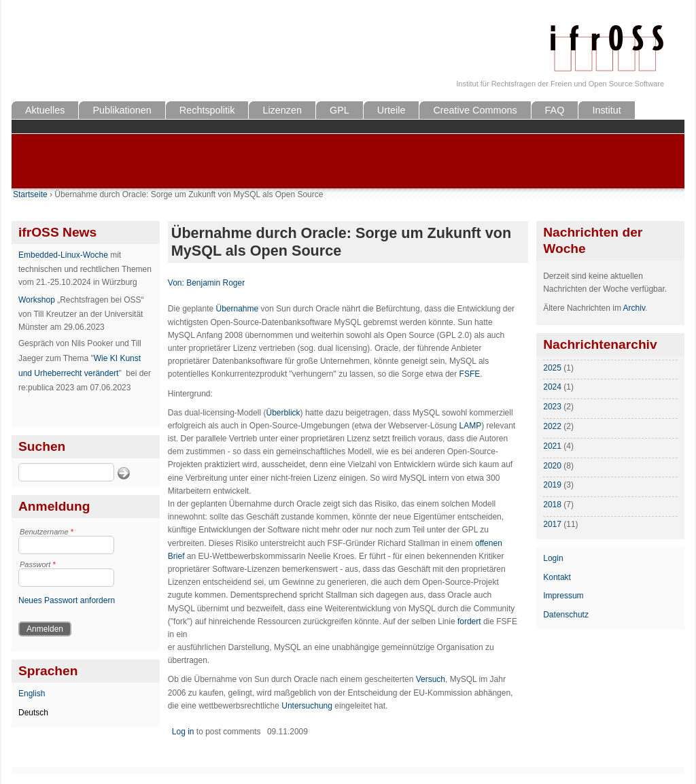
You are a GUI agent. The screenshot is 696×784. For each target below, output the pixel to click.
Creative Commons (475, 110)
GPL (340, 110)
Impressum (563, 596)
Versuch (431, 679)
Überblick (283, 413)
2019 (552, 485)
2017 (552, 524)
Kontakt (557, 577)
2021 (552, 446)
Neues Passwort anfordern (67, 600)
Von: (177, 283)
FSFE (470, 374)
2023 (552, 407)
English (32, 694)
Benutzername (47, 532)
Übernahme (238, 309)
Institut (606, 110)
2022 (552, 426)
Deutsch (33, 713)
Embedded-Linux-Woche (63, 255)
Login (553, 558)
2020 (552, 466)
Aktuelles (45, 110)
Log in (183, 732)
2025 (552, 368)
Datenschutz (566, 615)
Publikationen (122, 110)
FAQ (555, 110)
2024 (552, 387)
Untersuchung (307, 706)
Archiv (634, 308)
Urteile (391, 110)
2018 (552, 505)
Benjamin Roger (215, 283)
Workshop (37, 300)
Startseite (30, 194)
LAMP (470, 426)
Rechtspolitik (207, 110)
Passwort (38, 564)
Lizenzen (282, 110)
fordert (469, 621)
